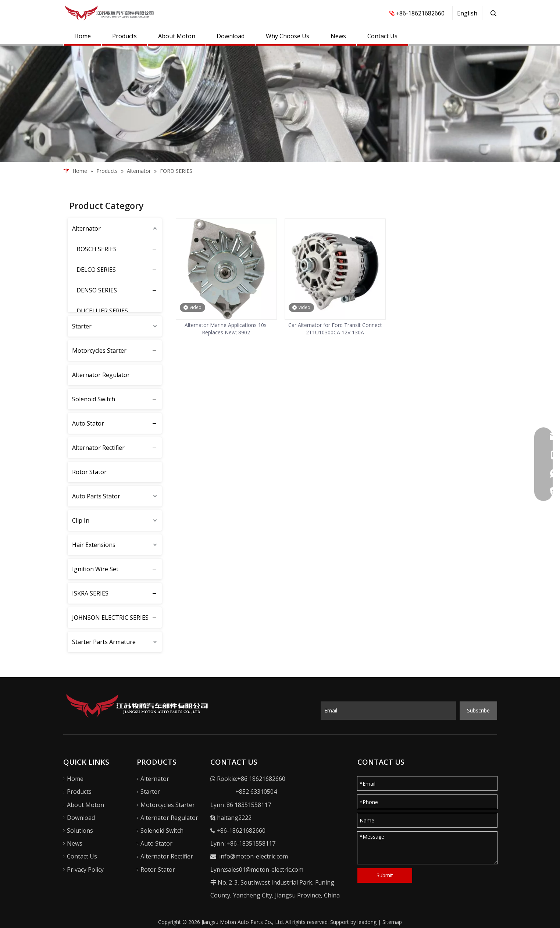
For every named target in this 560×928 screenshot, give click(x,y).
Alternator (86, 228)
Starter (82, 326)
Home (83, 36)
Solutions (80, 831)
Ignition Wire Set (95, 569)
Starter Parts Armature (104, 642)
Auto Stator (88, 423)
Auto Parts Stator (96, 496)
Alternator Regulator (101, 375)
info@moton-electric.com (254, 856)
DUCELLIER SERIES (102, 311)
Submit (385, 875)
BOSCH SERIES (97, 249)
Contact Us (382, 36)
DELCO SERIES (96, 270)
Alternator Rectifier (98, 448)
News (338, 36)
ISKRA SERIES (90, 593)
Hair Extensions (94, 545)
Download (231, 36)
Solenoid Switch (94, 399)
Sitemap (392, 922)
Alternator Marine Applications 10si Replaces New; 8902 (226, 329)
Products (124, 36)
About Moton (177, 36)
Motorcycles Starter (99, 351)
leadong (367, 922)
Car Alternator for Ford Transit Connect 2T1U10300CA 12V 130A (335, 329)
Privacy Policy (85, 870)
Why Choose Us (288, 36)
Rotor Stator (89, 472)
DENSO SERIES (97, 290)
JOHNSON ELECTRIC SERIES (110, 618)
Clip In (81, 520)
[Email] (388, 711)
